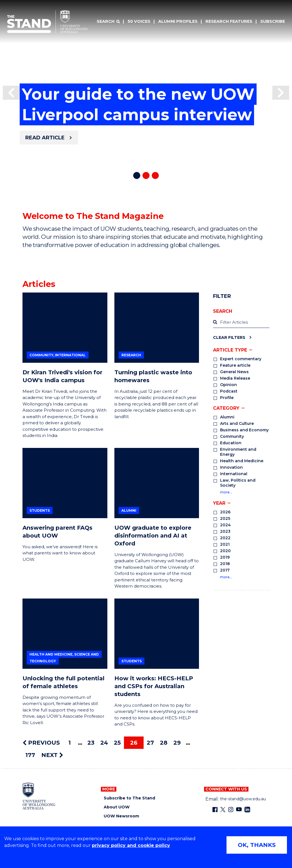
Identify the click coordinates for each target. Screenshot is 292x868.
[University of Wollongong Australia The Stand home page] (47, 22)
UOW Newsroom (121, 816)
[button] (11, 93)
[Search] (108, 22)
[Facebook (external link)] (215, 810)
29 (177, 743)
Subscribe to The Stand (129, 798)
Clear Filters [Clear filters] (229, 337)
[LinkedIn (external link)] (247, 810)
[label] (241, 322)
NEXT (52, 755)
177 (30, 755)
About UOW (117, 807)
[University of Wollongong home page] (39, 796)
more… (226, 492)
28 (164, 743)
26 (134, 743)
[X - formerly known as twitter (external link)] (223, 810)
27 (150, 743)
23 (91, 743)
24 (104, 743)
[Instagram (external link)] (231, 810)
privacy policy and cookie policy (131, 845)
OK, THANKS (257, 845)
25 (117, 743)
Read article (45, 138)
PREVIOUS (41, 743)
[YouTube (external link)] (239, 810)
